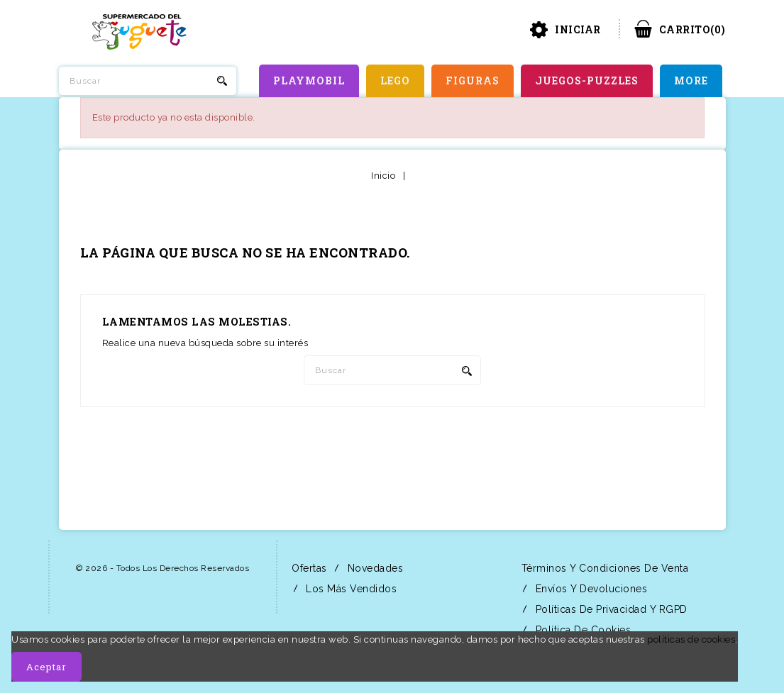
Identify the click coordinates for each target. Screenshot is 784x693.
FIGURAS (473, 81)
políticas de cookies (691, 639)
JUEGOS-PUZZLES (587, 81)
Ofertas (308, 568)
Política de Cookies (581, 630)
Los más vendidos (350, 589)
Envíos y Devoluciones (590, 589)
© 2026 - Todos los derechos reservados (162, 568)
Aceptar (46, 667)
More (691, 81)
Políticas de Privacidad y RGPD (610, 609)
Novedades (374, 568)
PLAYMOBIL (309, 81)
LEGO (395, 81)
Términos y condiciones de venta (603, 568)
